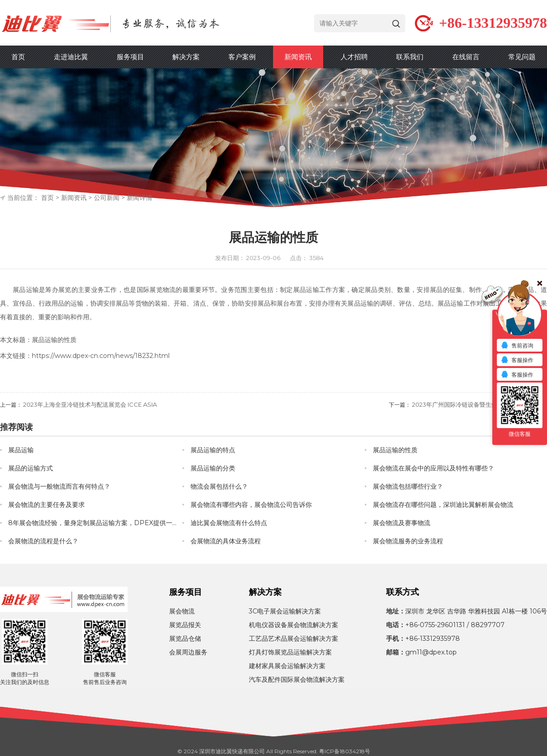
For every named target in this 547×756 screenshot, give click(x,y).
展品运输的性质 (395, 450)
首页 (18, 57)
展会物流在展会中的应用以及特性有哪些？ (433, 468)
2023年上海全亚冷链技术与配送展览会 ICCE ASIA (90, 404)
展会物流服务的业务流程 (408, 541)
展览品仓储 (185, 639)
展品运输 (21, 450)
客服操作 (517, 361)
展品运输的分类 (213, 468)
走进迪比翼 (71, 57)
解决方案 (186, 57)
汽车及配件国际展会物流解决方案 (297, 679)
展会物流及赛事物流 (402, 523)
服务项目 (130, 57)
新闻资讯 (298, 57)
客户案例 (242, 57)
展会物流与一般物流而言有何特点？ (59, 486)
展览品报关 (185, 625)
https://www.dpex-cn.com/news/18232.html (101, 356)
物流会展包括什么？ (219, 486)
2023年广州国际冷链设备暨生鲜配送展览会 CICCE (480, 404)
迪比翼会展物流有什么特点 (229, 523)
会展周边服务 (188, 652)
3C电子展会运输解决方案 (285, 611)
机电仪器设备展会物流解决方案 (294, 625)
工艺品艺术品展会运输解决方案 (294, 639)
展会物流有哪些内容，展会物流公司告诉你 (251, 505)
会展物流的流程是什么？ (43, 541)
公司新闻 (107, 198)
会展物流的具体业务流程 (226, 541)
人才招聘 (354, 57)
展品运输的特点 (213, 450)
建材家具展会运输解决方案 (287, 666)
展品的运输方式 (31, 468)
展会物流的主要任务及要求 (46, 505)
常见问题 (522, 57)
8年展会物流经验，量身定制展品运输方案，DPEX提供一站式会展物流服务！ (95, 523)
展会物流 (182, 611)
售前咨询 (517, 346)
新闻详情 (139, 198)
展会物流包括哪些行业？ (408, 486)
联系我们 (410, 57)
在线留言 (466, 57)
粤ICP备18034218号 (345, 751)
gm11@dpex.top (431, 652)
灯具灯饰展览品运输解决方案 (290, 652)
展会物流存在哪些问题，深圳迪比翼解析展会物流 (443, 505)
